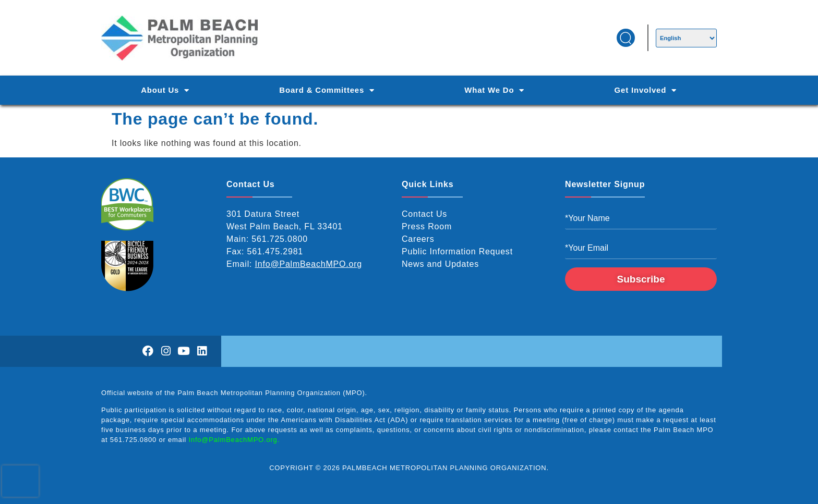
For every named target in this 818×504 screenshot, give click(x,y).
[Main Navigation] (409, 90)
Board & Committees (327, 90)
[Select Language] (686, 38)
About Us (165, 90)
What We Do (494, 90)
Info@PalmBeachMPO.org (309, 264)
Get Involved (646, 90)
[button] (626, 38)
